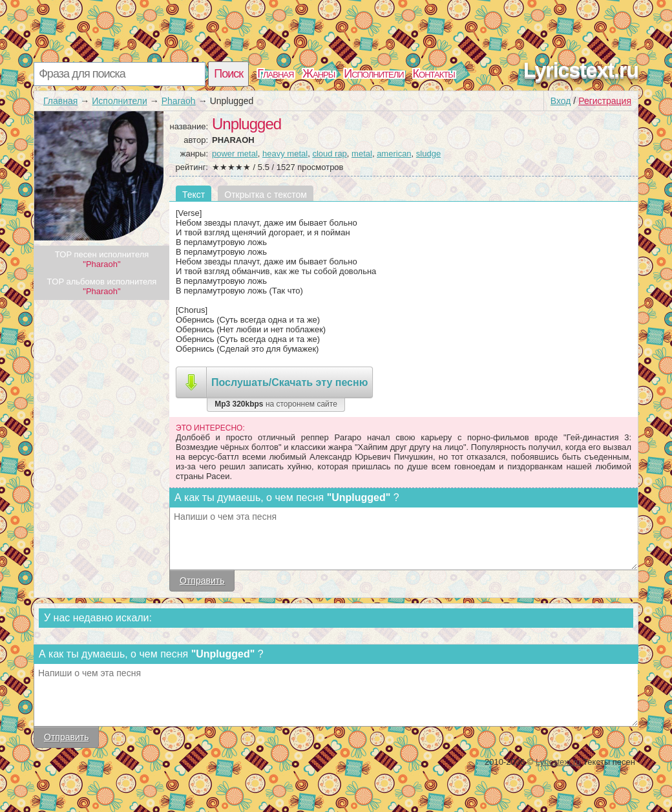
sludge (428, 154)
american (394, 154)
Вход (561, 101)
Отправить (202, 581)
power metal (235, 154)
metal (362, 154)
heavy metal (285, 154)
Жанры (319, 74)
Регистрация (605, 101)
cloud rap (329, 154)
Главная (275, 74)
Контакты (434, 74)
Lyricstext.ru (581, 70)
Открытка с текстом (266, 195)
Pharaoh (179, 101)
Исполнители (373, 74)
